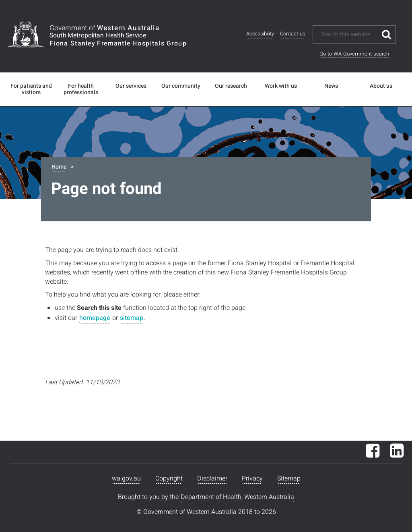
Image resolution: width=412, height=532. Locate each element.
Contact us (293, 34)
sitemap (132, 318)
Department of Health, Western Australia (237, 497)
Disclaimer (212, 478)
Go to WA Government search (354, 54)
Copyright (169, 478)
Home (59, 167)
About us (381, 86)
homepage (95, 318)
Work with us (281, 86)
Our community (181, 86)
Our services (131, 86)
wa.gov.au (126, 478)
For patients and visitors (31, 89)
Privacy (252, 478)
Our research (231, 86)
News (331, 86)
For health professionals (81, 89)
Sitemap (289, 478)
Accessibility (260, 34)
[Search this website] (349, 35)
